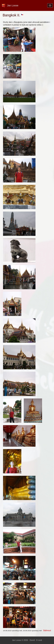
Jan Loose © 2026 (20, 640)
